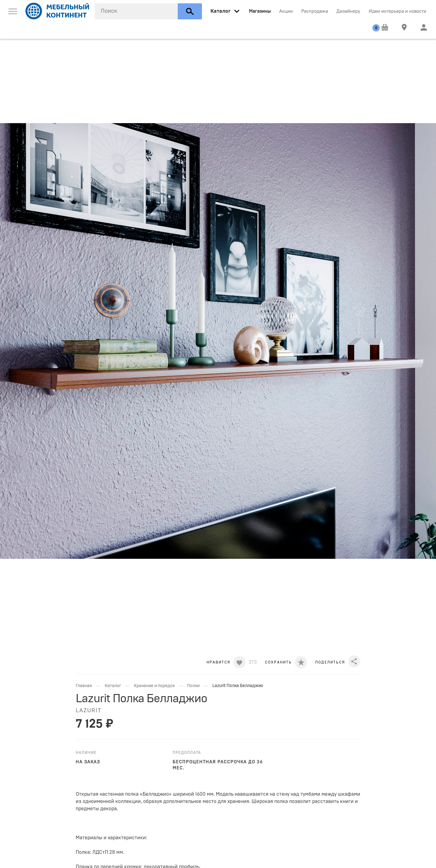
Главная (84, 686)
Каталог (113, 686)
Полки (193, 686)
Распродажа (315, 11)
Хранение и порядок (154, 686)
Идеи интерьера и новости (398, 11)
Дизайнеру (348, 11)
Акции (286, 11)
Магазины (260, 11)
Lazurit (89, 711)
